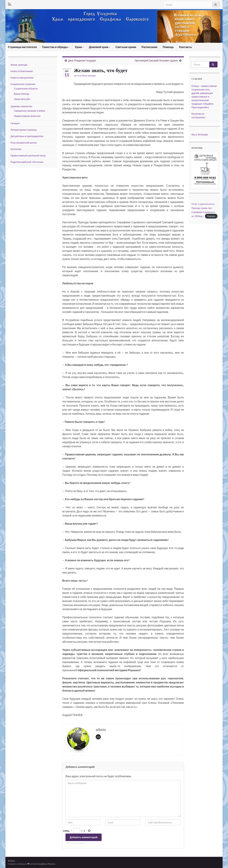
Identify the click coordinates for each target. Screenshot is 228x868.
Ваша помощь (22, 94)
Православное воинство (27, 116)
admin (77, 76)
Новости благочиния (22, 71)
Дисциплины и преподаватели (27, 136)
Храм (79, 47)
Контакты (186, 47)
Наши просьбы (22, 99)
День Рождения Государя (82, 60)
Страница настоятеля (22, 47)
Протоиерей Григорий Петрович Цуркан (156, 60)
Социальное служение (23, 84)
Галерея (15, 123)
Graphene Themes (47, 864)
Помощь (168, 47)
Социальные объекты (26, 88)
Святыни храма (126, 47)
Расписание (149, 47)
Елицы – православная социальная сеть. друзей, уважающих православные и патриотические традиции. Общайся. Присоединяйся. (204, 97)
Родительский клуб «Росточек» (27, 162)
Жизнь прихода (88, 76)
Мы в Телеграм (200, 134)
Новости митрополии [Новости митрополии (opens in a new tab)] (22, 78)
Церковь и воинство (21, 106)
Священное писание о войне (30, 111)
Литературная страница (24, 130)
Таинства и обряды (56, 47)
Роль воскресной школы (24, 143)
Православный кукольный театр (28, 155)
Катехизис (16, 149)
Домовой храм (99, 47)
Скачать (211, 216)
